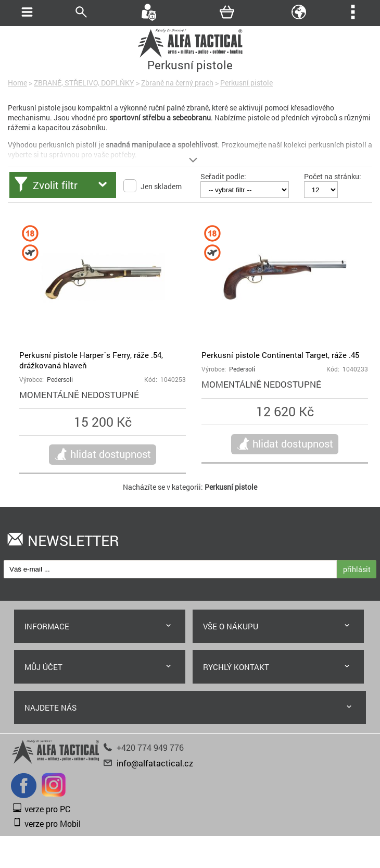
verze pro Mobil (53, 823)
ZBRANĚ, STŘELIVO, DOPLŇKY (84, 83)
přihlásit (357, 569)
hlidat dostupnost (111, 454)
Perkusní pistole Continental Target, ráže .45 (280, 355)
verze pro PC (47, 809)
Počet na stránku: (333, 176)
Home (17, 83)
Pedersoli (60, 380)
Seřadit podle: (223, 176)
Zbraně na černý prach (177, 83)
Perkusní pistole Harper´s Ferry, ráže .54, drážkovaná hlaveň (91, 360)
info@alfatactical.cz (155, 763)
